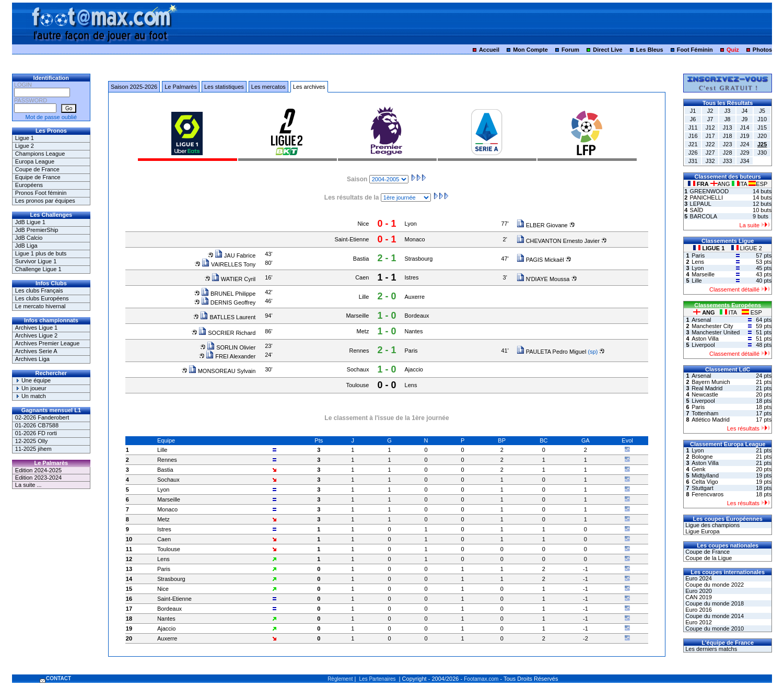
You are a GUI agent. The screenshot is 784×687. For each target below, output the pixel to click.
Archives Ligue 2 (36, 335)
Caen (362, 277)
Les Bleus (650, 50)
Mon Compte (530, 50)
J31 (693, 161)
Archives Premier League (48, 343)
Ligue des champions (712, 525)
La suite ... (28, 485)
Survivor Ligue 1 (36, 261)
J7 (710, 119)
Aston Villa (705, 339)
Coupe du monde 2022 (714, 585)
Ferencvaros (707, 494)
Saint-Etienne (352, 239)
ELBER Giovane (542, 225)
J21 (693, 144)
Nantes (414, 331)
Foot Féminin (695, 50)
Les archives (309, 87)
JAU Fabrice (235, 255)
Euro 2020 (698, 591)
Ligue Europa (702, 531)
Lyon (411, 224)
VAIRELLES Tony (229, 264)
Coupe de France (37, 169)
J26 (693, 153)
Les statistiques (224, 87)
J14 (745, 127)
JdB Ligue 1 (30, 222)
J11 (693, 127)
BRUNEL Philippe (228, 294)
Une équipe (33, 380)
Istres (412, 277)
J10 (762, 119)
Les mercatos (268, 87)
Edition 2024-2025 (38, 470)
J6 (693, 119)
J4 (745, 111)
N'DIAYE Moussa (543, 279)
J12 (710, 127)
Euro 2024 (698, 578)
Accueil (489, 50)
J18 (728, 136)
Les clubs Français (39, 290)
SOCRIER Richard (227, 333)
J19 (745, 136)
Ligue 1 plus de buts (41, 253)
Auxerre (415, 297)
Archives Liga (32, 359)
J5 (762, 111)
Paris (411, 351)
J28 (728, 153)
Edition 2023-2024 (38, 478)
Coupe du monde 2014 (714, 616)
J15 (762, 127)
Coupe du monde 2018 (714, 603)
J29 (745, 153)
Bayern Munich (711, 382)
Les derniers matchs (710, 649)
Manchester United (716, 332)
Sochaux (358, 369)
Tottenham (705, 413)
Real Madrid (707, 388)
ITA (740, 184)
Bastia (361, 259)
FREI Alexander (231, 356)
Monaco (415, 239)
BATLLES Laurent (228, 317)
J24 (745, 144)
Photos (762, 50)
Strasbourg (419, 259)
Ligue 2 (25, 146)
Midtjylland (705, 475)
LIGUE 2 (747, 248)
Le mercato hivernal (40, 306)
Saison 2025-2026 (134, 87)
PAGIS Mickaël (540, 260)
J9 (745, 119)
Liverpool (703, 345)
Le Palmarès (181, 87)
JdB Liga (26, 246)
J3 (728, 111)
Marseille (357, 316)
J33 (728, 161)
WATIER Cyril (234, 279)
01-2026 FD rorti (36, 433)
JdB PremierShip (37, 230)
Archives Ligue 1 (36, 328)
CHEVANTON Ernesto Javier (558, 241)
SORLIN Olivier (231, 347)
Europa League (35, 161)
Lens (411, 385)
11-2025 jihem (33, 449)
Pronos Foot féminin (41, 193)
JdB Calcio (29, 238)
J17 (710, 136)
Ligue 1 (25, 138)
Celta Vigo (705, 482)
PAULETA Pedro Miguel (552, 352)
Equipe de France (38, 177)
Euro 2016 (698, 610)
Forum (570, 50)
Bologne (702, 457)
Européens (29, 185)
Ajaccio (414, 369)
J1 (693, 111)
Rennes (359, 351)
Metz (363, 331)
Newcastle (705, 394)
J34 (745, 161)
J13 (728, 127)
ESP (758, 184)
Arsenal (701, 320)
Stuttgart (703, 488)
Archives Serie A (36, 351)
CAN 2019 (698, 597)
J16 (693, 136)
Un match (31, 396)
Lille (364, 297)
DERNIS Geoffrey (229, 302)
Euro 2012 (698, 622)
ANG (721, 184)
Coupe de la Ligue (708, 558)
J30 (762, 153)
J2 (710, 111)
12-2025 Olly (31, 441)
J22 (710, 144)
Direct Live (607, 50)
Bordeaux (417, 316)
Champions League (40, 154)
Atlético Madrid (711, 420)
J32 (710, 161)
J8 (728, 119)
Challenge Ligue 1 (38, 269)
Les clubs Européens (42, 298)
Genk (698, 469)
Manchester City (712, 326)
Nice (363, 224)
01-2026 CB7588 (37, 425)
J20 (762, 136)
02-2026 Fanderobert (42, 417)
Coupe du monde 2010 (714, 628)
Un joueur (31, 388)
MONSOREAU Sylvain (222, 371)
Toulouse (357, 385)
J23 (728, 144)
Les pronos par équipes (45, 201)
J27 (710, 153)
